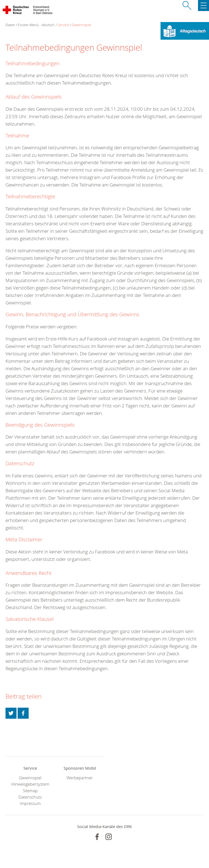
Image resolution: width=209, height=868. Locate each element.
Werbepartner (80, 778)
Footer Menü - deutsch (36, 25)
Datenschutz (30, 797)
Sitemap (30, 791)
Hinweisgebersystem (30, 784)
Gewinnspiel (81, 25)
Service (63, 25)
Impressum (30, 803)
